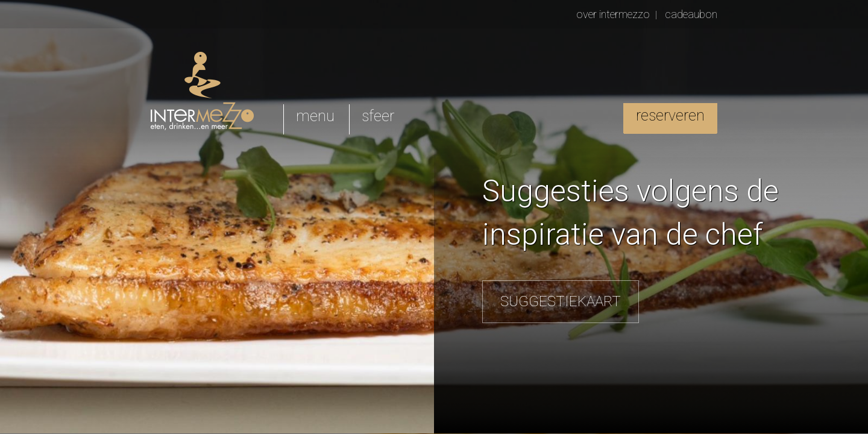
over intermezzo (613, 14)
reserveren (670, 115)
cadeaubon (691, 14)
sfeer (378, 116)
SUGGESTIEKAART (561, 301)
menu (315, 116)
